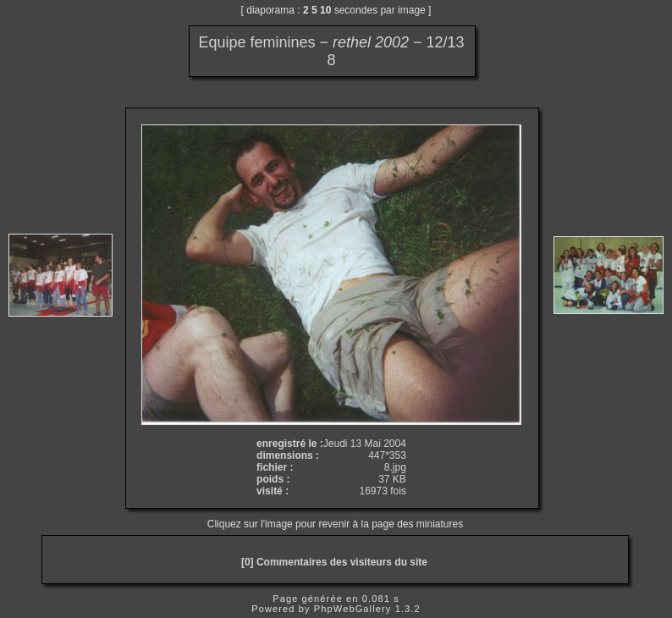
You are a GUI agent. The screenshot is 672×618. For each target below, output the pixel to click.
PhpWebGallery (353, 609)
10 (325, 10)
